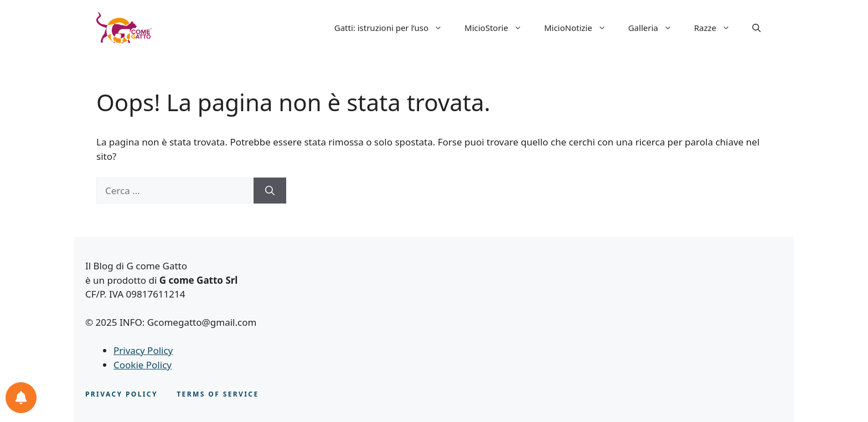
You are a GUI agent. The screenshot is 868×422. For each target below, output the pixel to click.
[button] (756, 28)
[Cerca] (270, 191)
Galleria (656, 28)
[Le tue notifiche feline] (21, 398)
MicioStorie (499, 28)
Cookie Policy (143, 365)
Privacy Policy (143, 350)
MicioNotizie (581, 28)
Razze (718, 28)
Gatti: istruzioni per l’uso (394, 28)
